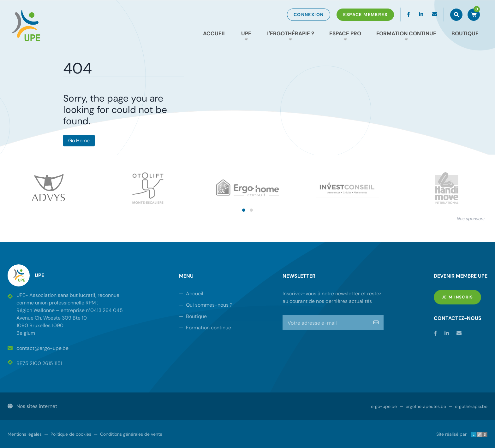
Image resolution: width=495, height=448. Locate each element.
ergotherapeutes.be (423, 406)
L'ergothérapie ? (290, 33)
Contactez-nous (458, 318)
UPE (246, 33)
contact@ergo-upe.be (38, 348)
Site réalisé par (462, 434)
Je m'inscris (461, 297)
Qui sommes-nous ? (206, 305)
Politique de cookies (68, 434)
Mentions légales (25, 434)
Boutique (465, 33)
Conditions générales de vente (128, 434)
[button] (244, 210)
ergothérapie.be (468, 406)
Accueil (215, 33)
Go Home (79, 141)
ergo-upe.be (384, 406)
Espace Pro (345, 33)
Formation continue (406, 33)
